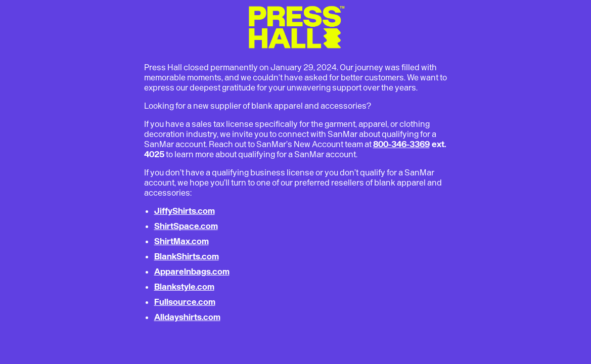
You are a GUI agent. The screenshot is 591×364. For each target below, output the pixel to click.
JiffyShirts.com (185, 211)
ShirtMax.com (181, 241)
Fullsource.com (185, 302)
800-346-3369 (401, 144)
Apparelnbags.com (192, 271)
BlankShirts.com (187, 256)
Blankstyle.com (184, 287)
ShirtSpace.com (186, 226)
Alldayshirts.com (187, 317)
